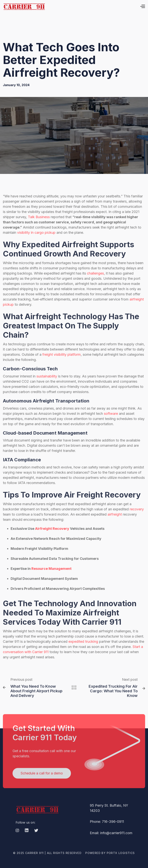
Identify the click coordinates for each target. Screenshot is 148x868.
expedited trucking (83, 650)
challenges (95, 282)
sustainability (47, 385)
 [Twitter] (36, 839)
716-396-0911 (113, 830)
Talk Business (39, 225)
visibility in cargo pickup (36, 241)
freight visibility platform (62, 363)
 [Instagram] (17, 839)
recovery (137, 518)
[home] (24, 6)
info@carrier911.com (116, 842)
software (111, 422)
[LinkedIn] (27, 839)
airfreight (115, 523)
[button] (99, 7)
